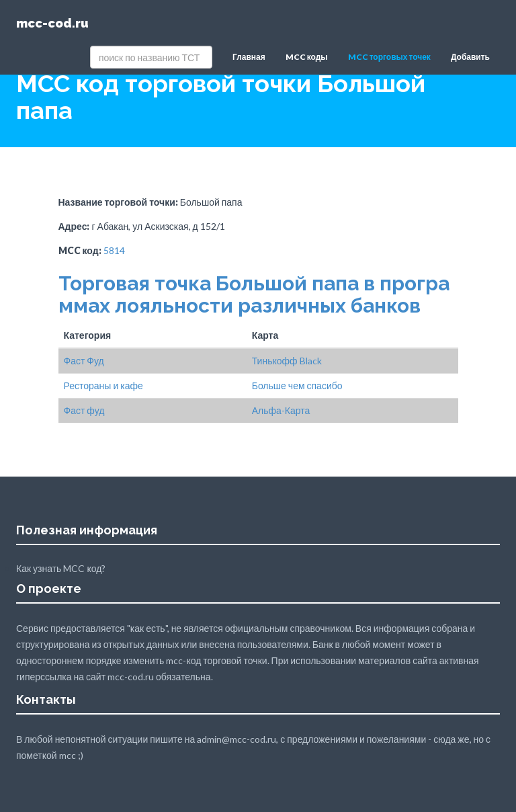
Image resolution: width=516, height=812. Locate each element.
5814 (114, 250)
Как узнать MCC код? (61, 568)
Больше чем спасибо (297, 385)
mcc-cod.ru (52, 23)
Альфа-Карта (281, 410)
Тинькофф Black (287, 361)
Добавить (470, 57)
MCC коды (307, 57)
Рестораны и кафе (103, 385)
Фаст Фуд (84, 361)
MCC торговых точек (389, 57)
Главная (249, 57)
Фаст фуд (84, 410)
